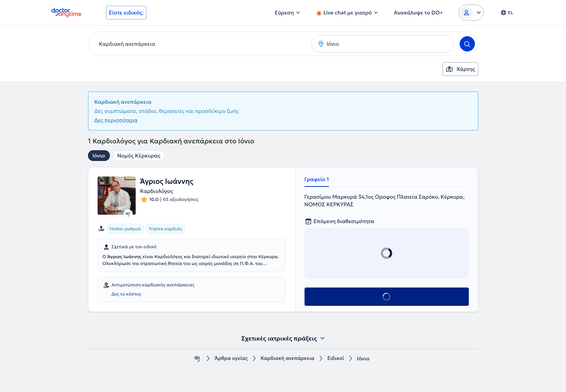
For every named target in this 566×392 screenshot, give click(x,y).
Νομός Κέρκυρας (139, 156)
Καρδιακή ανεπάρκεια (288, 359)
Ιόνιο (99, 156)
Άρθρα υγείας (229, 359)
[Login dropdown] (471, 13)
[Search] (467, 44)
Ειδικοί (339, 359)
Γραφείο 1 (317, 179)
